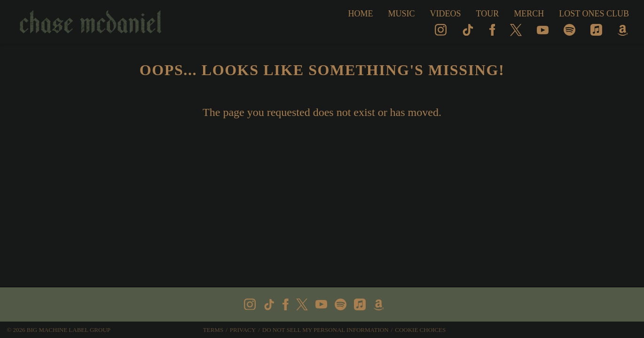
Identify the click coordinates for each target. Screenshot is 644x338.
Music (402, 14)
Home (361, 14)
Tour (488, 14)
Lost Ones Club (594, 14)
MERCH (529, 14)
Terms (213, 330)
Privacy (243, 330)
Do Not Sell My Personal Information (326, 330)
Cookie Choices (420, 330)
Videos (446, 14)
